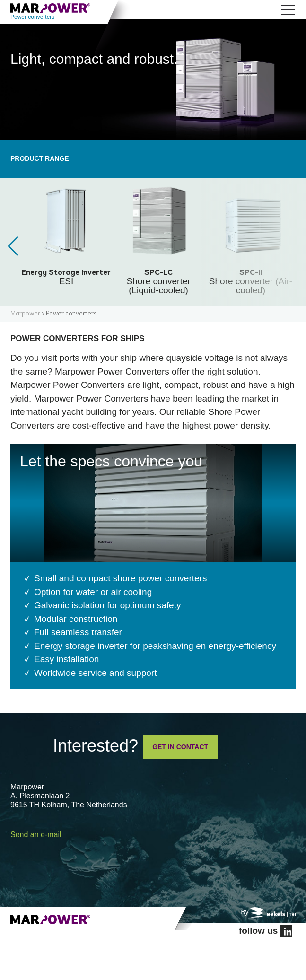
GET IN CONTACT (180, 747)
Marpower (25, 314)
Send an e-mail (36, 835)
